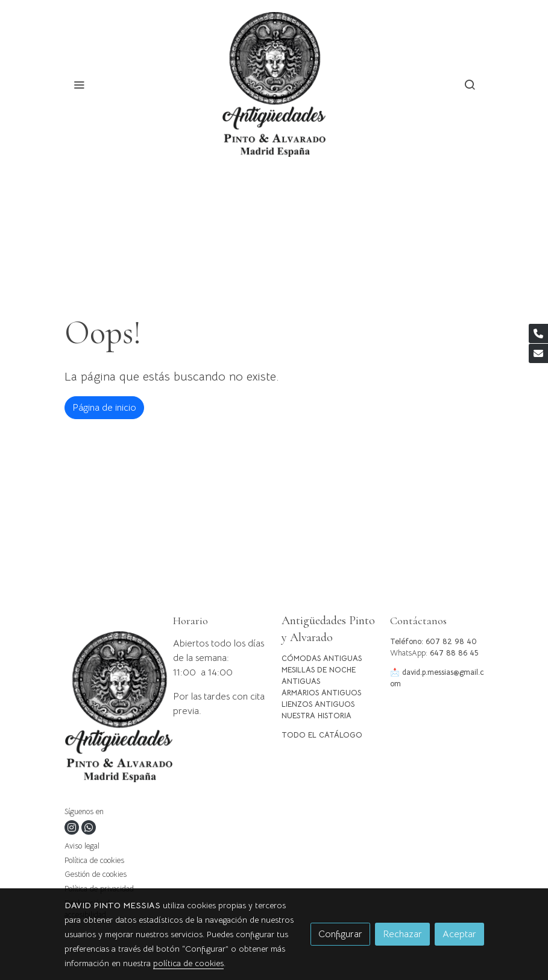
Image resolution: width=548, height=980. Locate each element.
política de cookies (188, 963)
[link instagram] (72, 827)
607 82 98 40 (451, 642)
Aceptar (459, 934)
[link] (274, 84)
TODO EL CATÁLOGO (322, 735)
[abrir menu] (79, 84)
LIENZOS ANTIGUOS (318, 704)
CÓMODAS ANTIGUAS (322, 659)
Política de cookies (94, 861)
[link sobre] (112, 709)
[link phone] (538, 334)
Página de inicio (104, 408)
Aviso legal (82, 846)
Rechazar (402, 934)
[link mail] (538, 353)
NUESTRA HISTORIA (317, 716)
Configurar (340, 934)
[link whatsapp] (89, 827)
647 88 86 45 (454, 653)
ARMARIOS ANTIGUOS (321, 693)
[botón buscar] (470, 84)
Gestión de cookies (96, 874)
